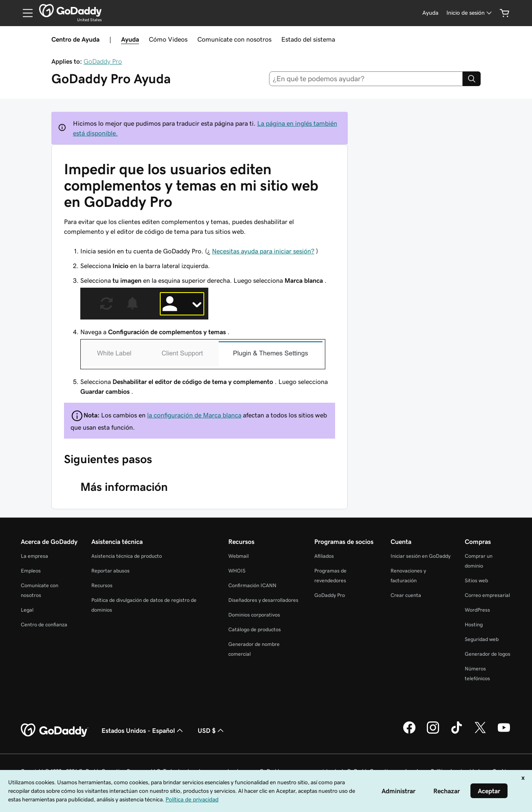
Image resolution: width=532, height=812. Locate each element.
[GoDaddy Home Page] (55, 730)
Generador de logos (488, 654)
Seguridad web (482, 639)
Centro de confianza (44, 625)
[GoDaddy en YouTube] (504, 732)
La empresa (34, 556)
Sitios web (476, 580)
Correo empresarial (487, 595)
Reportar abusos (110, 571)
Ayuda (130, 39)
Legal (27, 610)
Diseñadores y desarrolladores (263, 600)
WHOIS (237, 571)
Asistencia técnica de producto (127, 556)
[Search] (472, 79)
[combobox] (366, 79)
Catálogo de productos (255, 629)
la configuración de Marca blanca (194, 415)
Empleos (31, 571)
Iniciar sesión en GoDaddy (421, 556)
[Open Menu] (24, 13)
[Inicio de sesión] (470, 13)
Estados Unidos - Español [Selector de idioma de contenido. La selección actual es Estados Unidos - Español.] (143, 730)
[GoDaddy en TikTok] (457, 732)
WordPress (477, 610)
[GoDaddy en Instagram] (433, 732)
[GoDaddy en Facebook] (409, 732)
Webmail (238, 556)
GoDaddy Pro (103, 61)
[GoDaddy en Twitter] (480, 732)
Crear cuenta (406, 595)
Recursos (102, 585)
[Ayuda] (430, 13)
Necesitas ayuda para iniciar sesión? (263, 251)
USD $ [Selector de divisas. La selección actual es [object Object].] (212, 730)
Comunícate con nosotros (234, 39)
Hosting (474, 625)
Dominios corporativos (254, 615)
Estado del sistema (308, 39)
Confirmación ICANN (252, 585)
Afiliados (324, 556)
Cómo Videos (168, 39)
